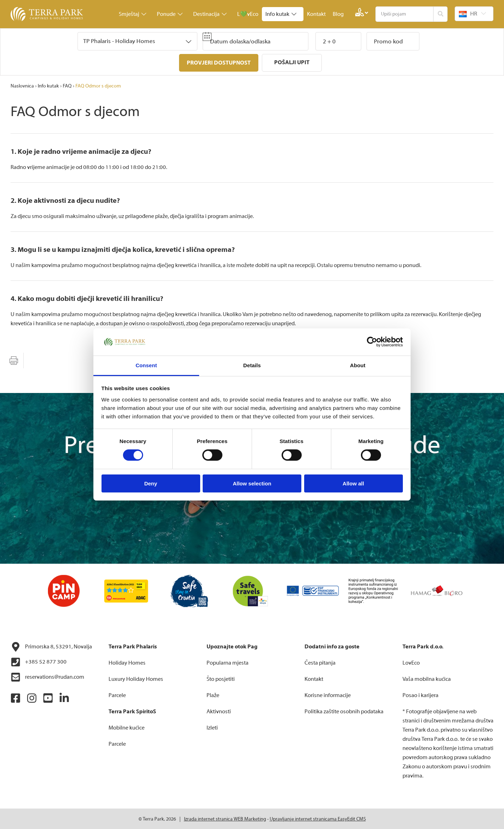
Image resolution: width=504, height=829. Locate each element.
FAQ (67, 85)
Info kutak (281, 14)
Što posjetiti (221, 678)
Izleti (212, 727)
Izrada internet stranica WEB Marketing (225, 818)
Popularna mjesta (228, 662)
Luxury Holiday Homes (136, 678)
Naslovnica (22, 85)
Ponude (170, 14)
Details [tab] (252, 365)
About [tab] (358, 365)
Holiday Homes (127, 662)
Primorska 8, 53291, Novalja (51, 646)
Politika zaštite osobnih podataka (344, 711)
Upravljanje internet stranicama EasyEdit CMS (318, 818)
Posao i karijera (420, 695)
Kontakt (316, 14)
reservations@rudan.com (47, 677)
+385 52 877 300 (39, 661)
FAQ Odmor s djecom (98, 85)
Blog (338, 14)
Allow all (353, 483)
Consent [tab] (146, 365)
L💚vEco (248, 14)
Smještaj (133, 14)
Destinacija (210, 14)
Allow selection (252, 483)
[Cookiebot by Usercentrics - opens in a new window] (372, 342)
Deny (151, 483)
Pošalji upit (292, 62)
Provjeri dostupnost (219, 63)
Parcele (117, 695)
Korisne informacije (328, 695)
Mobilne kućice (127, 727)
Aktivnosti (219, 711)
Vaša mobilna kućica (427, 678)
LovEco (411, 662)
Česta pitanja (320, 662)
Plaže (213, 695)
